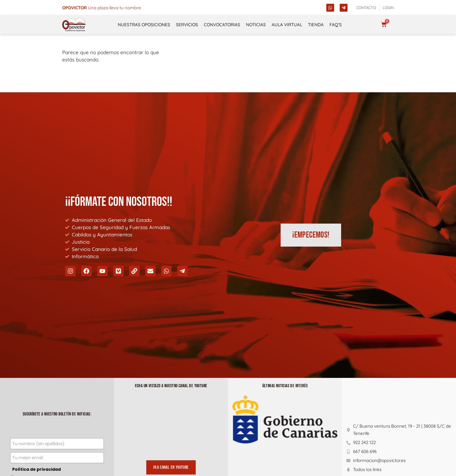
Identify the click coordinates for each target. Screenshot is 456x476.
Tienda (316, 25)
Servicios (187, 25)
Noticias (256, 25)
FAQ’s (336, 25)
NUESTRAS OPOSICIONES (144, 25)
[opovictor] (74, 25)
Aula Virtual (287, 25)
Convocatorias (222, 25)
